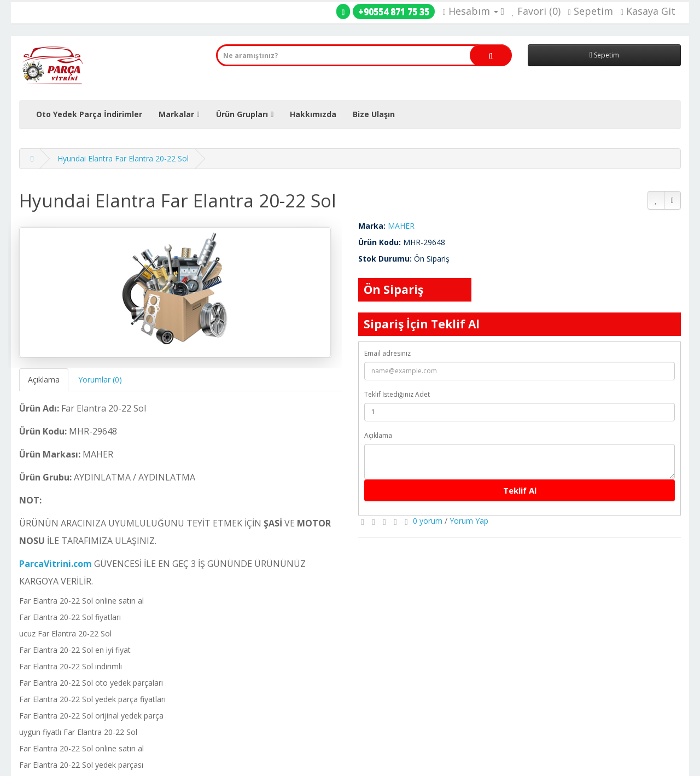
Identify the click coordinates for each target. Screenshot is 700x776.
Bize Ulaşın (374, 114)
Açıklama (44, 380)
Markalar (176, 114)
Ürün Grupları (242, 114)
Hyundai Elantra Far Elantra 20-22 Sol (123, 158)
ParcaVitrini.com (56, 564)
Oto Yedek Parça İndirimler (89, 114)
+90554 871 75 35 (394, 11)
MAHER (401, 226)
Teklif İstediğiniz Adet (397, 394)
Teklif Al (520, 490)
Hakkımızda (313, 114)
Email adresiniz (387, 353)
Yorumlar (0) (100, 380)
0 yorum (428, 521)
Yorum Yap (469, 521)
